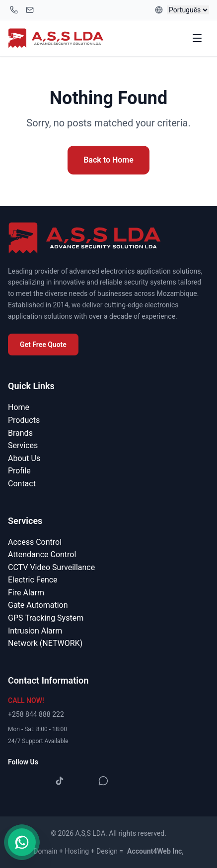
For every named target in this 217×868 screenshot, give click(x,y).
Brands (20, 433)
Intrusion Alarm (35, 631)
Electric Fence (33, 580)
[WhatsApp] (103, 781)
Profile (19, 471)
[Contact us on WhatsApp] (22, 842)
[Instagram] (38, 781)
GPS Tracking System (46, 618)
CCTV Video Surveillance (51, 567)
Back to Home (108, 160)
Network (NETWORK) (45, 643)
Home (19, 407)
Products (24, 420)
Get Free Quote (43, 345)
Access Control (35, 542)
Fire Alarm (26, 593)
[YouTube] (81, 781)
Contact (22, 484)
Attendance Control (42, 554)
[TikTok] (60, 781)
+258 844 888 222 (36, 714)
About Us (24, 458)
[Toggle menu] (198, 38)
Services (23, 445)
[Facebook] (16, 781)
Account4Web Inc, (155, 851)
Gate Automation (38, 605)
